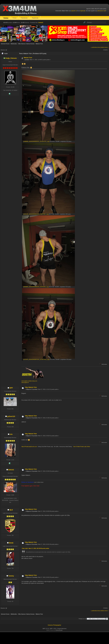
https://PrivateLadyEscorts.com (29, 447)
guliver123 (11, 416)
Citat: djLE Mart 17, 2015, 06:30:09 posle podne (35, 548)
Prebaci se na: (83, 619)
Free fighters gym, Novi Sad (30, 486)
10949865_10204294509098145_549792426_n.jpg (35, 287)
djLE (11, 510)
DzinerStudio (59, 630)
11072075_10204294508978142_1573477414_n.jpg (36, 359)
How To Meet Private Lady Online (81, 447)
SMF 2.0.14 (46, 629)
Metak (11, 543)
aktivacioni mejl (101, 11)
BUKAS (11, 470)
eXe (11, 434)
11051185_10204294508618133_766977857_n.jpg (35, 214)
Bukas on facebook (28, 482)
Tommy (11, 576)
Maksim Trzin (28, 58)
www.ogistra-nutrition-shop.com (29, 381)
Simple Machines (62, 629)
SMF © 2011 (53, 629)
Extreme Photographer (55, 625)
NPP (11, 388)
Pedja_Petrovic (11, 58)
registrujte (83, 11)
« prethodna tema (95, 47)
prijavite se (74, 11)
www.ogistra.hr (25, 383)
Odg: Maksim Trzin (31, 387)
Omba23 (41, 23)
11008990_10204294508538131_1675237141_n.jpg (36, 141)
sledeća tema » (104, 47)
